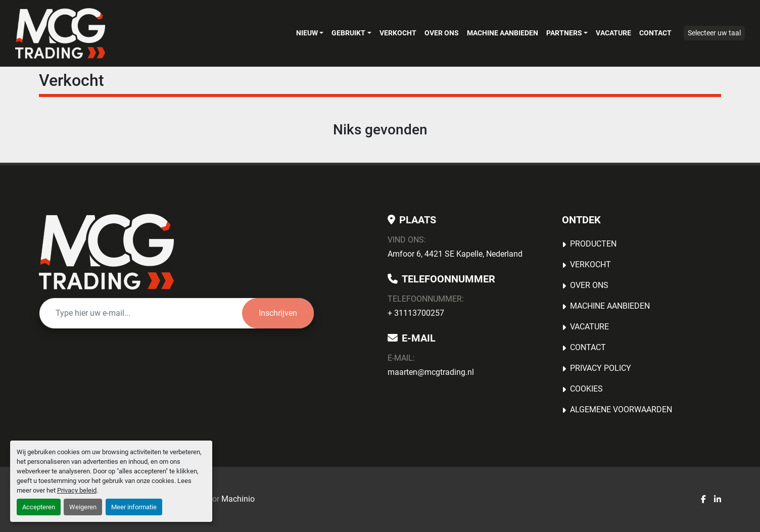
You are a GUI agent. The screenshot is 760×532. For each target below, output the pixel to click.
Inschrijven (278, 313)
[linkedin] (718, 500)
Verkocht (398, 33)
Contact (655, 33)
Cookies (586, 389)
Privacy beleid (77, 490)
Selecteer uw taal (714, 33)
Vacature (613, 33)
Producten (593, 244)
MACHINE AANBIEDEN (503, 33)
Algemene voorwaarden (621, 409)
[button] (310, 33)
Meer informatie (134, 507)
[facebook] (703, 500)
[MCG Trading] (106, 252)
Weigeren (83, 507)
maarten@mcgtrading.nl (431, 372)
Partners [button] (564, 33)
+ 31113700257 (416, 313)
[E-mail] (141, 313)
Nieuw (307, 33)
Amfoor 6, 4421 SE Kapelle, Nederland (455, 254)
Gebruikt (348, 33)
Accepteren (39, 507)
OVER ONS (442, 33)
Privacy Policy (601, 368)
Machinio (238, 499)
